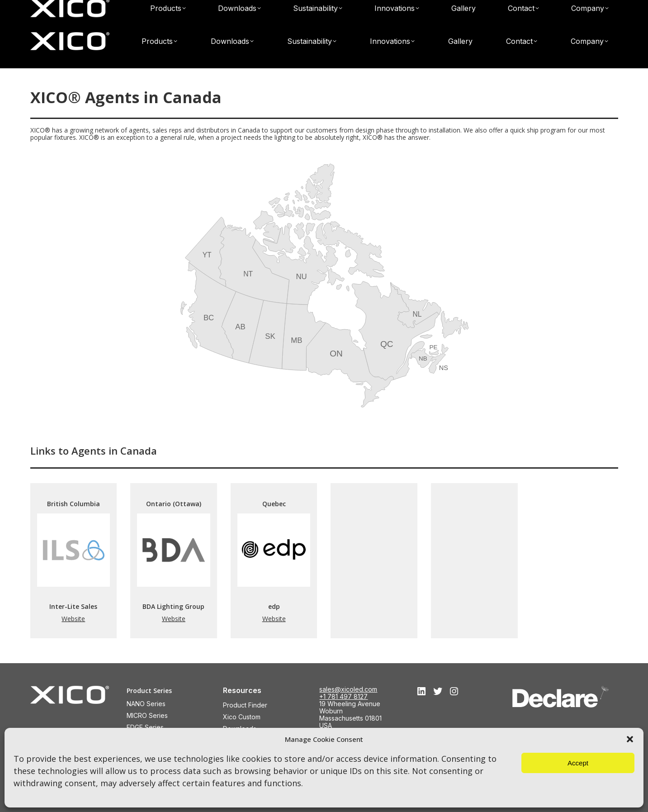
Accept (578, 763)
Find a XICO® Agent (413, 8)
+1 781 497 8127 (343, 696)
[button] (630, 739)
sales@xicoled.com (546, 8)
